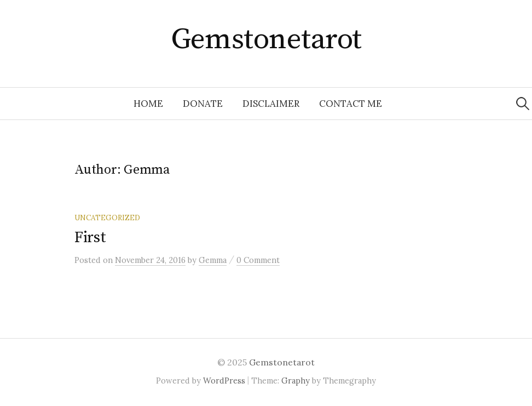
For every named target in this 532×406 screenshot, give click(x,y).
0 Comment (258, 260)
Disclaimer (271, 104)
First (90, 238)
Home (148, 104)
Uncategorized (107, 218)
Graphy (296, 381)
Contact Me (351, 104)
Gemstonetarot (266, 39)
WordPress (224, 381)
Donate (203, 104)
